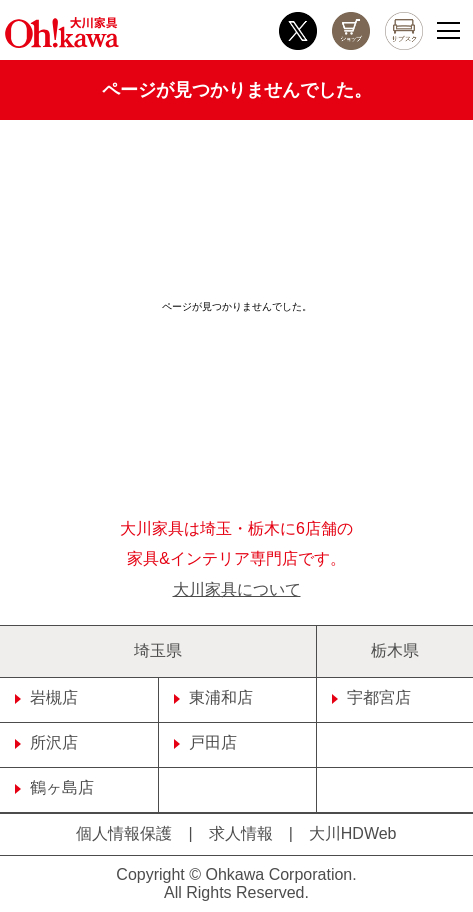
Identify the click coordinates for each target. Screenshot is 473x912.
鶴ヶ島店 (54, 787)
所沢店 (46, 742)
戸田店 (205, 742)
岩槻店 (46, 697)
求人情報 (241, 833)
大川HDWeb (353, 833)
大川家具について (237, 589)
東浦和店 (213, 697)
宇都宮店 (371, 697)
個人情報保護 (124, 833)
